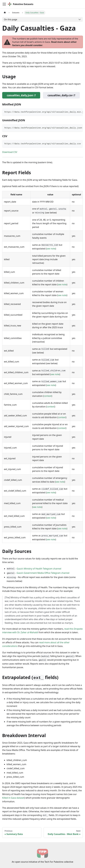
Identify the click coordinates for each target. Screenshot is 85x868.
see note (51, 249)
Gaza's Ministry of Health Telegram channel (39, 569)
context (48, 396)
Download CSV (10, 152)
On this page (11, 19)
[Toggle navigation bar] (4, 4)
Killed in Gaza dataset (13, 798)
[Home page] (5, 13)
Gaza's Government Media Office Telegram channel (43, 573)
